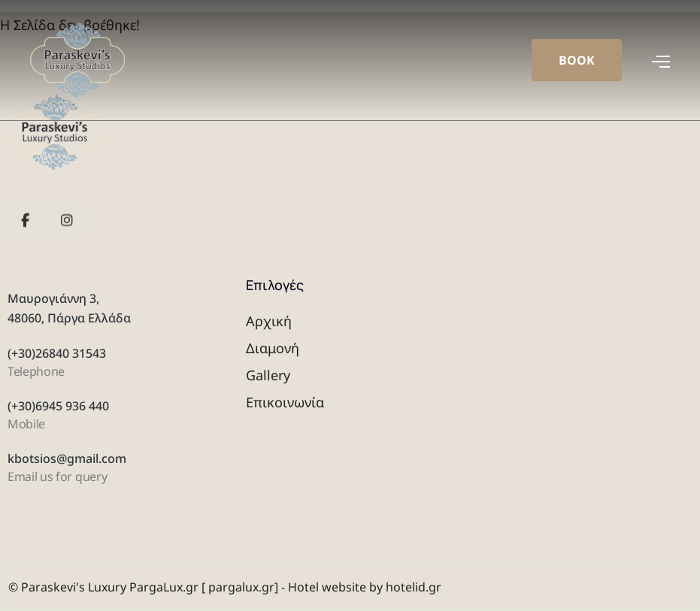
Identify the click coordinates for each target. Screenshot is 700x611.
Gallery (268, 375)
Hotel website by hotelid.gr (365, 587)
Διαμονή (273, 348)
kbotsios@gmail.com (67, 458)
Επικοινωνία (285, 402)
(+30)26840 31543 (57, 353)
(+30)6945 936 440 (58, 406)
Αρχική (269, 321)
